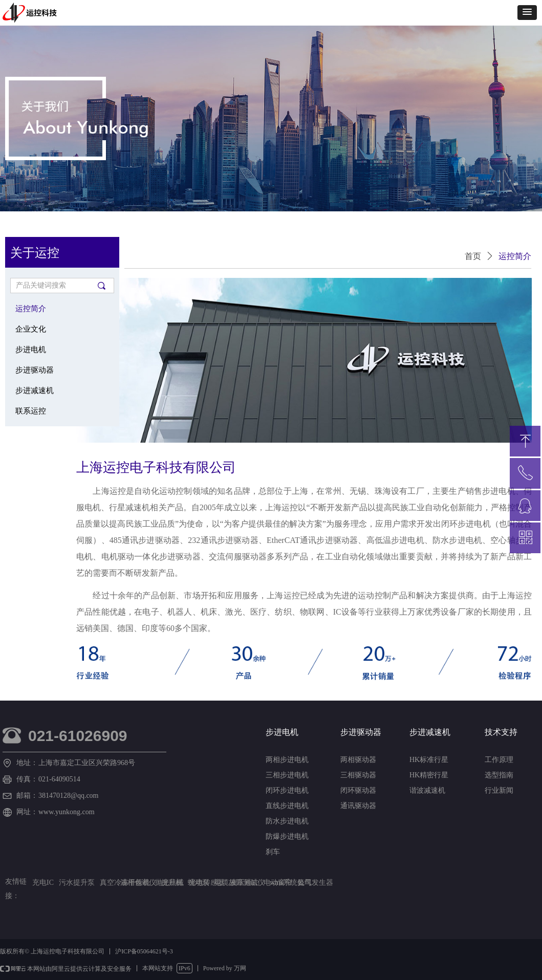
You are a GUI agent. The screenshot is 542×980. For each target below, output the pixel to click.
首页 (473, 256)
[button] (527, 13)
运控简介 (515, 256)
